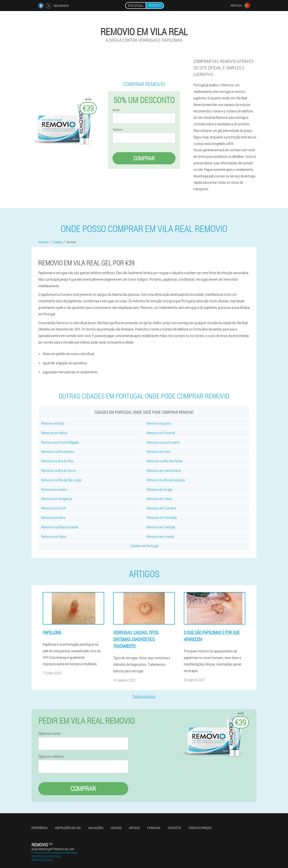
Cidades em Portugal (144, 546)
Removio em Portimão (162, 518)
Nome (116, 110)
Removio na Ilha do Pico (57, 461)
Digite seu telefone (51, 756)
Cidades (116, 828)
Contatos (174, 828)
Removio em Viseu (159, 499)
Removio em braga (160, 489)
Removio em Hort (159, 451)
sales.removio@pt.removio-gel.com (53, 849)
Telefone (118, 130)
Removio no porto (159, 423)
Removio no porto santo (163, 442)
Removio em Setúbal (161, 527)
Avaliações (96, 828)
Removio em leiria (53, 518)
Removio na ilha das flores (165, 461)
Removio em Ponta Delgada (60, 442)
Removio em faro (53, 423)
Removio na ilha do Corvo (58, 470)
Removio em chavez (160, 536)
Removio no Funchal (161, 433)
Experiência (40, 828)
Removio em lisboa (54, 433)
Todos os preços (200, 828)
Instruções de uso (68, 828)
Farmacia (154, 828)
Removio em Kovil (53, 508)
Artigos (134, 828)
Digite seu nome (49, 733)
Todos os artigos (144, 696)
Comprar (144, 158)
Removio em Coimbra (161, 508)
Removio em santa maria (164, 470)
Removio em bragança (56, 499)
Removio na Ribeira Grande (60, 527)
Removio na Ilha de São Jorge (61, 480)
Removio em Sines (54, 536)
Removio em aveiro (54, 489)
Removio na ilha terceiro (58, 451)
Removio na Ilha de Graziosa (166, 480)
